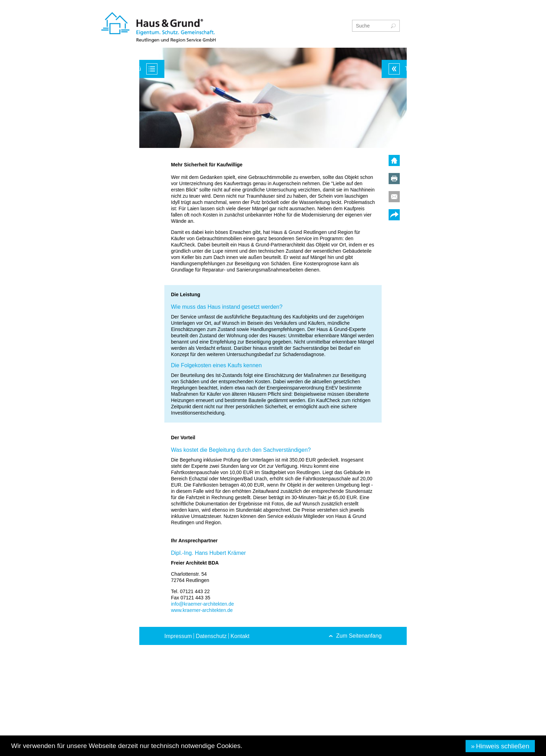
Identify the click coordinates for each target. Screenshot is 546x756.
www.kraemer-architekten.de (202, 610)
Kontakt (240, 636)
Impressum (178, 636)
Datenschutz (211, 636)
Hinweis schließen (503, 746)
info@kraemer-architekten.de (202, 604)
